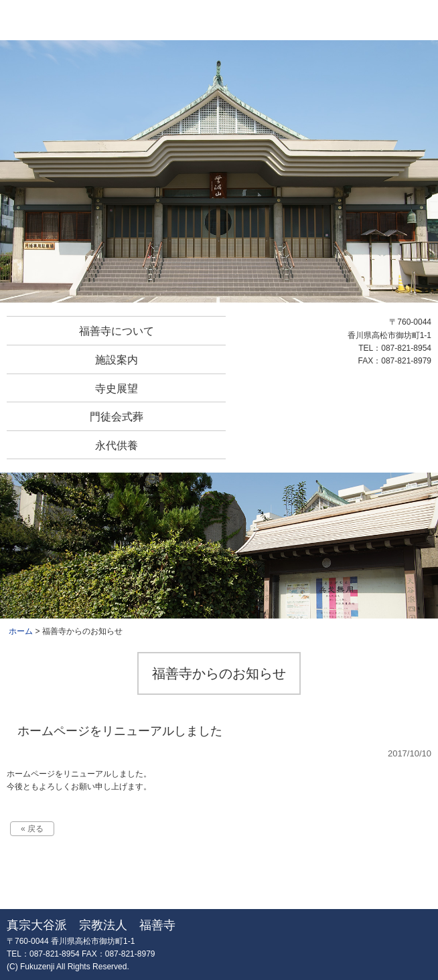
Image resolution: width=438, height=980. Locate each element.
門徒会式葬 (117, 417)
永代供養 (117, 445)
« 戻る (32, 829)
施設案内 (117, 360)
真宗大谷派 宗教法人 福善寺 (219, 20)
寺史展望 (117, 389)
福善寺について (117, 331)
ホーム (21, 631)
